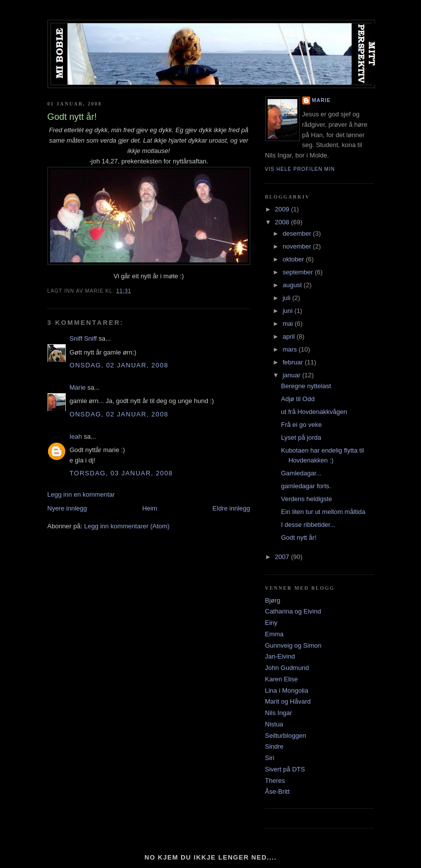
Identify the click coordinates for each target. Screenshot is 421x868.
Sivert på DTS (285, 769)
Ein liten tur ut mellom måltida (323, 512)
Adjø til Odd (298, 399)
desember (298, 233)
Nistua (274, 724)
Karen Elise (281, 679)
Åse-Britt (278, 791)
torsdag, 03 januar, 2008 (121, 473)
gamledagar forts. (306, 486)
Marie (78, 387)
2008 (283, 222)
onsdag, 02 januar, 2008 (119, 365)
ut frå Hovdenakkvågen (314, 412)
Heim (149, 508)
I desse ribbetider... (308, 525)
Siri (270, 758)
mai (289, 324)
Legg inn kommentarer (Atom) (127, 526)
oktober (294, 259)
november (298, 246)
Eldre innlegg (232, 508)
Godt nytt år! (299, 537)
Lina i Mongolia (287, 690)
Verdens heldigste (306, 499)
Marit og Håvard (288, 701)
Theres (275, 781)
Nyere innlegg (67, 508)
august (293, 285)
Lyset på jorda (301, 437)
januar (292, 375)
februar (294, 362)
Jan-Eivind (280, 656)
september (299, 272)
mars (291, 349)
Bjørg (273, 600)
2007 (283, 557)
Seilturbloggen (286, 736)
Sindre (275, 746)
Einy (271, 623)
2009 (283, 209)
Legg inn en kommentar (81, 494)
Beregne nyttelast (306, 386)
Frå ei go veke (301, 425)
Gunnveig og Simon (293, 645)
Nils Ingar (279, 713)
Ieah (76, 436)
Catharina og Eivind (293, 611)
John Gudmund (287, 668)
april (289, 336)
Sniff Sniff (83, 338)
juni (288, 311)
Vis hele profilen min (300, 169)
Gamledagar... (301, 473)
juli (287, 298)
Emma (275, 634)
